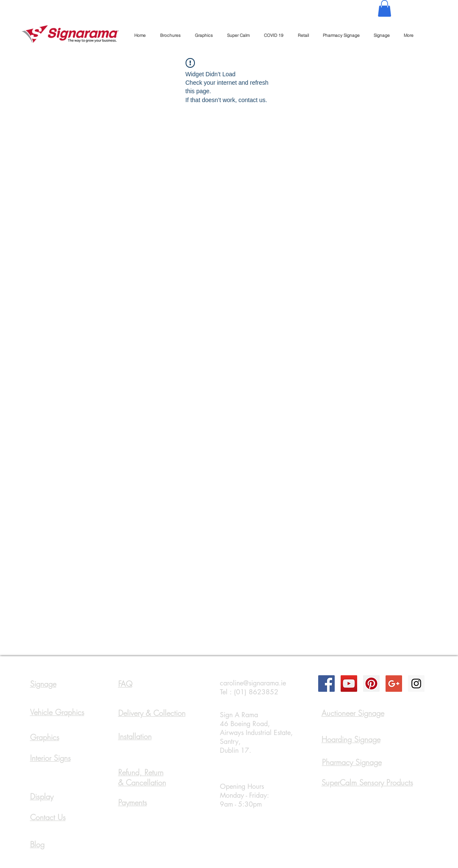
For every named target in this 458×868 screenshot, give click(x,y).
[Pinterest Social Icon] (371, 684)
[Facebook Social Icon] (326, 684)
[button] (384, 8)
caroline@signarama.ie (253, 683)
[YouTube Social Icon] (349, 684)
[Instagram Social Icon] (416, 684)
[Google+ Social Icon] (394, 684)
